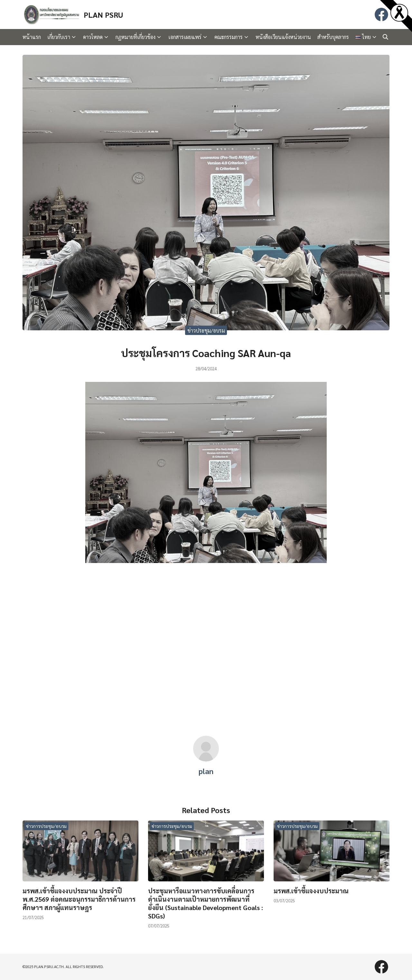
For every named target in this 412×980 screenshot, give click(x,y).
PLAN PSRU (103, 15)
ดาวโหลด (93, 37)
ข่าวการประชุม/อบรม (46, 826)
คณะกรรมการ (229, 37)
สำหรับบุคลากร (333, 37)
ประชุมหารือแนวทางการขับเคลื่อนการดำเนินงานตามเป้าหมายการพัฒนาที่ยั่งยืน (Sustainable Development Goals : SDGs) (206, 903)
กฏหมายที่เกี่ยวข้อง (136, 37)
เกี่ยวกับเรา (59, 37)
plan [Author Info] (206, 771)
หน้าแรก (32, 37)
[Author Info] (206, 759)
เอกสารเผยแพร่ (185, 37)
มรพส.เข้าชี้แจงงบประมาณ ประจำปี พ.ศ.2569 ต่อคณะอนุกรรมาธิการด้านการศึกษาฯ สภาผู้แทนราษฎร (79, 899)
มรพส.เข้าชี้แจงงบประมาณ (311, 891)
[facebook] (381, 15)
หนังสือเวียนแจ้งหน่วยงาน (283, 37)
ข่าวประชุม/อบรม (206, 330)
